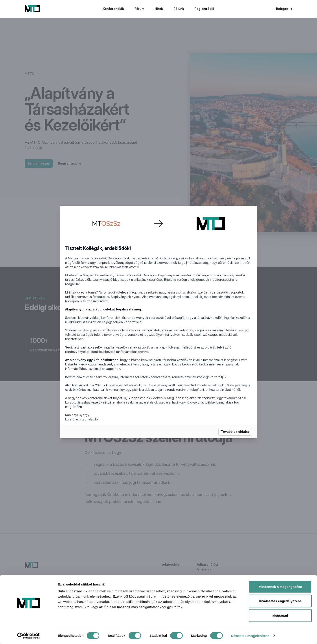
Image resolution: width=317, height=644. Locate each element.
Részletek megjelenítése (250, 635)
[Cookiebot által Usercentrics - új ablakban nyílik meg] (29, 635)
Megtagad (280, 615)
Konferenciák (113, 9)
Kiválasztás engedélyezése (280, 601)
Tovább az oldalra (235, 432)
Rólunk (179, 9)
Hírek (159, 9)
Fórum (139, 9)
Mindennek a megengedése (280, 586)
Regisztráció (204, 9)
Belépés (284, 9)
